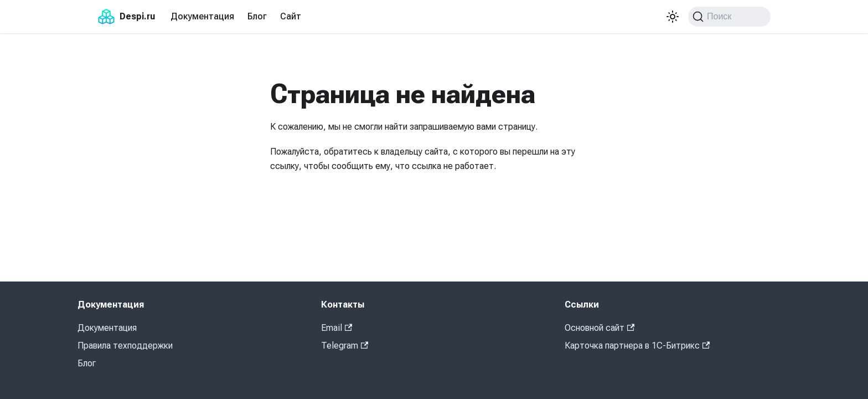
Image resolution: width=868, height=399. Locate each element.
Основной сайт (600, 328)
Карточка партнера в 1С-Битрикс (637, 346)
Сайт (291, 16)
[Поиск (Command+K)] (729, 17)
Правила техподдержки (125, 346)
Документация (202, 16)
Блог (257, 16)
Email (337, 328)
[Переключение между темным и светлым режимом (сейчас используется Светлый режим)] (673, 17)
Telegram (345, 346)
